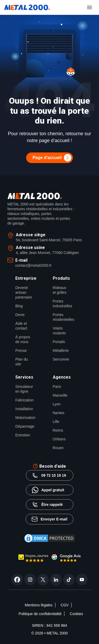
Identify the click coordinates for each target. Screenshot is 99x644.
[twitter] (43, 580)
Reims (58, 430)
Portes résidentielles (61, 317)
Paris (57, 387)
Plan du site (22, 362)
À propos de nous (23, 339)
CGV (65, 605)
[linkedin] (56, 580)
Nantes (59, 413)
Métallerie (61, 351)
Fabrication (23, 400)
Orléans (59, 439)
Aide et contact (21, 326)
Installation (23, 409)
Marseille (60, 395)
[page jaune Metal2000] (33, 561)
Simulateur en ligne (23, 389)
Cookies (76, 614)
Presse (21, 351)
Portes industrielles (61, 304)
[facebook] (17, 580)
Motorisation (23, 418)
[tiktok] (69, 580)
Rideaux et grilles (60, 290)
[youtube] (82, 580)
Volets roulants (59, 331)
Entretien (23, 435)
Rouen (58, 448)
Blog (19, 306)
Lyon (57, 404)
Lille (56, 422)
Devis (20, 315)
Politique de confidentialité (40, 614)
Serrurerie (61, 359)
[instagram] (30, 580)
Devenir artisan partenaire (23, 292)
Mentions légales (39, 605)
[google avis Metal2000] (66, 560)
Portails (59, 342)
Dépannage (23, 426)
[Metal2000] (27, 7)
